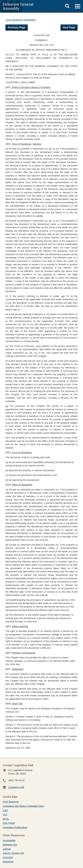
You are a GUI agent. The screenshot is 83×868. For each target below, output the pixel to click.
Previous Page (17, 28)
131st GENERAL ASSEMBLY (21, 20)
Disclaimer (8, 862)
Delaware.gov (10, 845)
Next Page (69, 28)
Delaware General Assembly (18, 6)
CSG (5, 810)
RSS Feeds (9, 823)
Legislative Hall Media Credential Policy (23, 806)
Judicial (7, 849)
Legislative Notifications (15, 827)
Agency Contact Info (13, 853)
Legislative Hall (16, 787)
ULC (5, 815)
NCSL (6, 819)
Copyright (8, 857)
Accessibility (9, 840)
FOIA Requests (11, 802)
